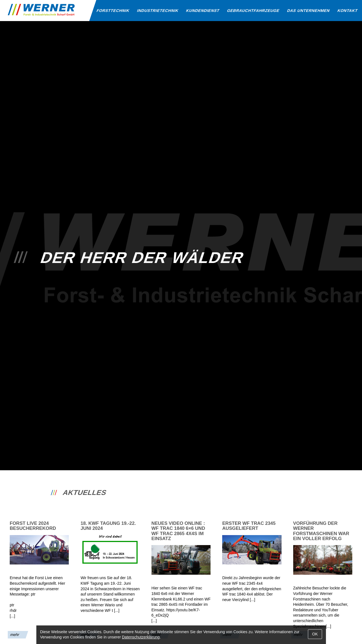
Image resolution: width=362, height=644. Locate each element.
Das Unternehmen (309, 11)
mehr (15, 635)
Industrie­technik (158, 11)
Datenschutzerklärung (141, 637)
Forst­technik (113, 11)
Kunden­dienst (203, 11)
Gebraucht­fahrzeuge (254, 11)
